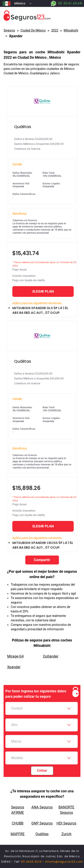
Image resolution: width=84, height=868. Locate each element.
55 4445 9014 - (33, 862)
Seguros (9, 30)
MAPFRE (17, 834)
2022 (55, 30)
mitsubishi (71, 30)
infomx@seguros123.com (64, 862)
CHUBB (17, 823)
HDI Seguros (66, 823)
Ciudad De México (33, 30)
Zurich (66, 834)
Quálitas (42, 834)
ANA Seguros (42, 807)
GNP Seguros (42, 823)
